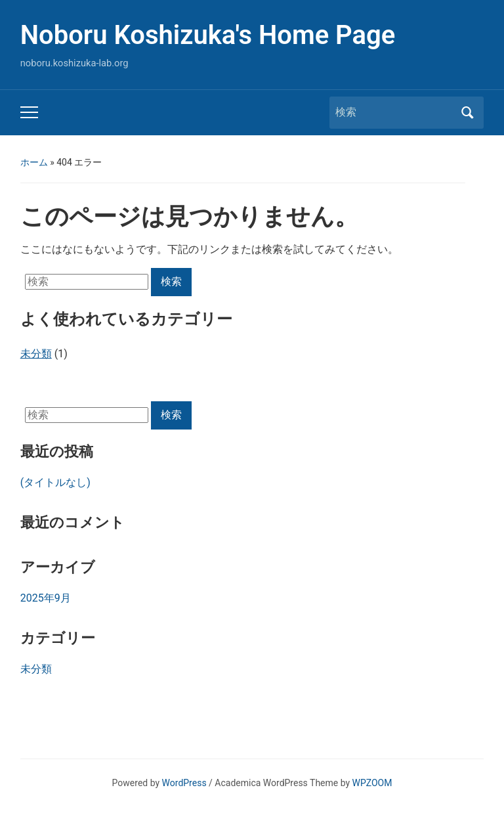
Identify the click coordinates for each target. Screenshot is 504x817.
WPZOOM (372, 783)
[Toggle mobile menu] (29, 112)
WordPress (184, 783)
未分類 (36, 669)
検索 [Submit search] (467, 113)
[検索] (394, 112)
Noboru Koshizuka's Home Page (208, 35)
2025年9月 (46, 598)
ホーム (34, 162)
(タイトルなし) (55, 482)
